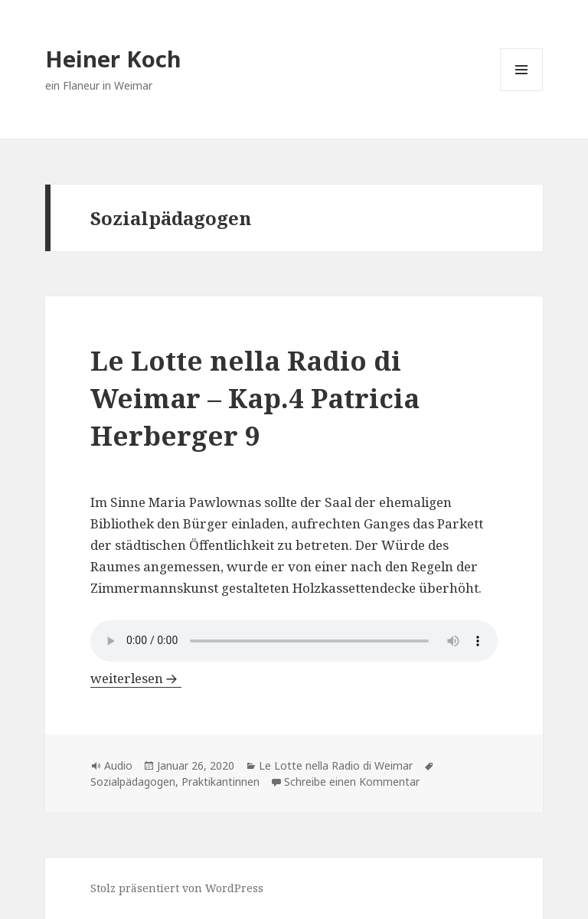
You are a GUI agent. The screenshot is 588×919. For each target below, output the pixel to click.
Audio (118, 765)
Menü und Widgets (522, 91)
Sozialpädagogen (133, 782)
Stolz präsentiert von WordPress (177, 888)
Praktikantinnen (220, 782)
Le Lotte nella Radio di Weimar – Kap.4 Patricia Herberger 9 (255, 398)
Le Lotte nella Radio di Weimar (336, 765)
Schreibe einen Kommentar (352, 782)
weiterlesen (136, 678)
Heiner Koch (113, 59)
